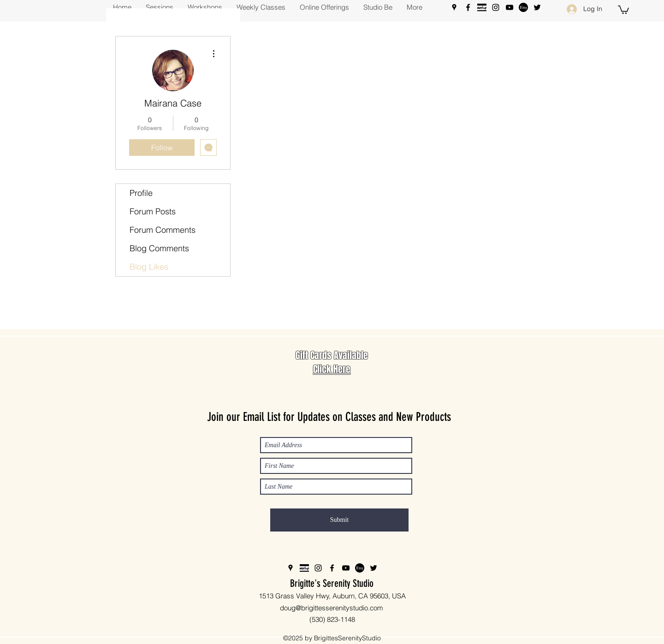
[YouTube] (510, 7)
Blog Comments (159, 248)
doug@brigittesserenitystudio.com (332, 608)
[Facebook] (468, 7)
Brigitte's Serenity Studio (332, 583)
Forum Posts (153, 211)
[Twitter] (537, 7)
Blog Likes (149, 267)
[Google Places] (454, 7)
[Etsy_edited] (523, 7)
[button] (623, 9)
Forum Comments (163, 230)
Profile (141, 193)
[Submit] (339, 520)
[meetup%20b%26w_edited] (482, 7)
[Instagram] (496, 7)
